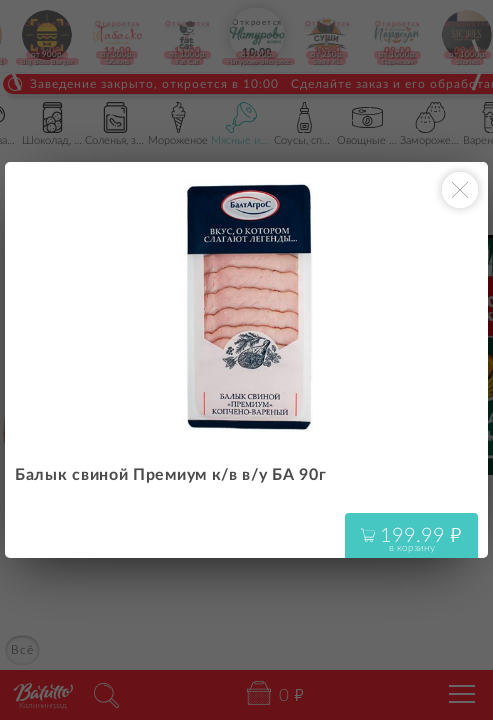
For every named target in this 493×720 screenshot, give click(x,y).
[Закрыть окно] (460, 190)
